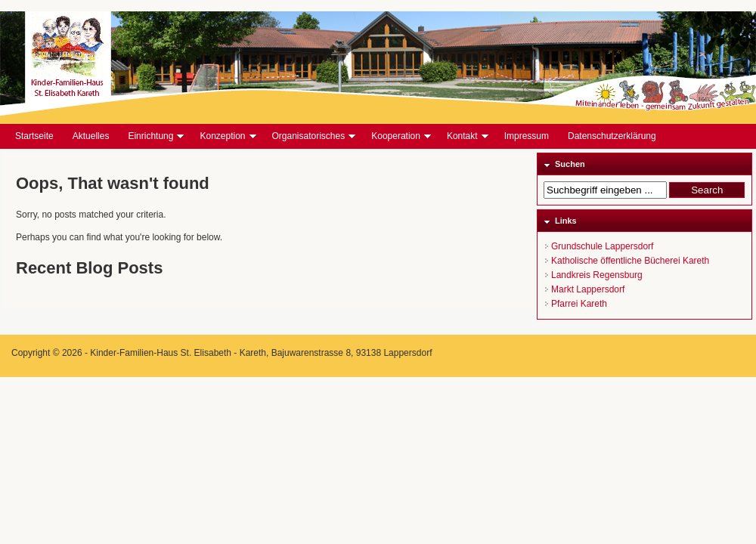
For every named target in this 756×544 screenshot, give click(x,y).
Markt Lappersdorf (588, 289)
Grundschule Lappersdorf (602, 246)
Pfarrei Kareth (579, 304)
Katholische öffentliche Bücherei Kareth (630, 261)
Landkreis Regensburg (597, 275)
